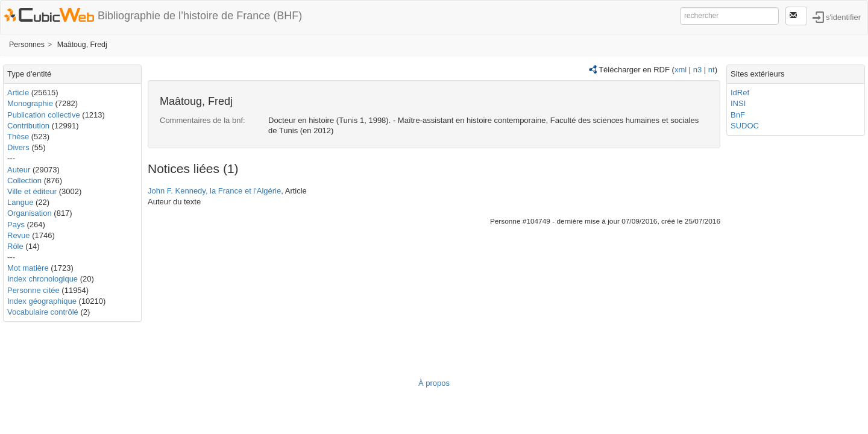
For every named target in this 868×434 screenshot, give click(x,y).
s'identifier (843, 17)
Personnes (27, 45)
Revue (19, 235)
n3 (697, 70)
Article (18, 93)
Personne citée (33, 290)
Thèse (18, 137)
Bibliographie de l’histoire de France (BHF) (200, 16)
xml (681, 70)
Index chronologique (42, 279)
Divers (18, 147)
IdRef (740, 93)
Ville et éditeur (33, 191)
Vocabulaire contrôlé (43, 312)
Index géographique (42, 301)
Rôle (15, 246)
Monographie (30, 103)
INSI (738, 103)
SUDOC (745, 126)
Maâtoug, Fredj (82, 45)
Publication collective (44, 115)
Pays (16, 225)
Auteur (19, 170)
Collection (24, 181)
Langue (20, 202)
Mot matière (28, 268)
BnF (738, 115)
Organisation (30, 213)
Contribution (28, 126)
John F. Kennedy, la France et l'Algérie (214, 191)
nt (712, 70)
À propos (434, 383)
